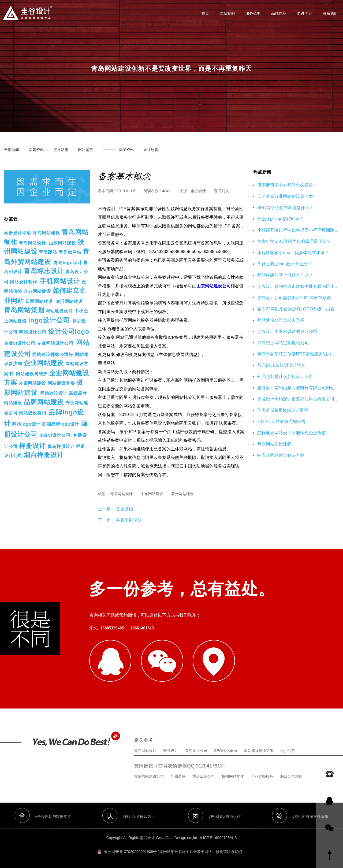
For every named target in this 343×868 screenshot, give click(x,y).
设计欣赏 (151, 150)
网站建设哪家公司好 (53, 355)
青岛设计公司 (196, 750)
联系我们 (330, 13)
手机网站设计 (60, 281)
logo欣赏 (288, 750)
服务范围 (253, 13)
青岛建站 (48, 252)
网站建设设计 (59, 311)
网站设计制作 (24, 282)
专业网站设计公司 (55, 343)
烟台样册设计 (44, 455)
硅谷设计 (171, 750)
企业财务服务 (262, 776)
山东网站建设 (62, 243)
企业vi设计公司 (20, 343)
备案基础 (124, 509)
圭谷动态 (61, 150)
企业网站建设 (37, 291)
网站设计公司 (33, 332)
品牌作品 (279, 13)
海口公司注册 (291, 776)
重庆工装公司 (204, 776)
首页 (205, 13)
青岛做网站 (70, 252)
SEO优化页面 (226, 750)
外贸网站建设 (32, 383)
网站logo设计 (26, 424)
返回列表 (221, 191)
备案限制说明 (129, 520)
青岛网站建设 (46, 233)
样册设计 (32, 446)
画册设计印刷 (18, 233)
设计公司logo (69, 331)
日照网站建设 (39, 301)
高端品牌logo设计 (61, 424)
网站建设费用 (33, 413)
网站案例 (227, 13)
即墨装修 (178, 776)
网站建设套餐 (61, 383)
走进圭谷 (304, 13)
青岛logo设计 (68, 263)
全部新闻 (12, 150)
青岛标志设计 (44, 271)
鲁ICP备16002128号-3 (218, 837)
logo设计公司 (49, 320)
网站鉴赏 (85, 150)
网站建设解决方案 (259, 750)
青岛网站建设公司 (149, 776)
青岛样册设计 (61, 446)
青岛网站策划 (24, 310)
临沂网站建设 (69, 301)
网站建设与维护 (32, 374)
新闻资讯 (36, 150)
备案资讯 (126, 150)
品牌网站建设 (44, 402)
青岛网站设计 (32, 243)
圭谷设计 (198, 191)
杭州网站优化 (233, 776)
